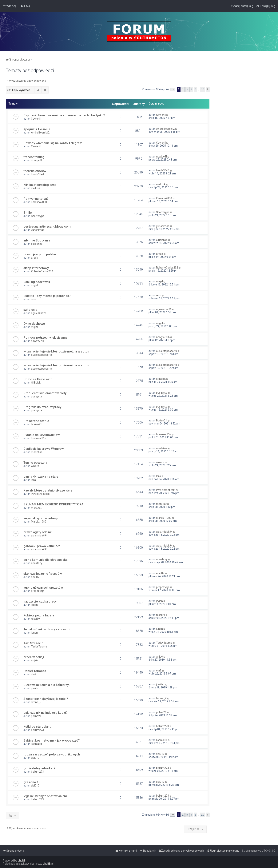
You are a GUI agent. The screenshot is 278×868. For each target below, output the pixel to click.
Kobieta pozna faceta (39, 615)
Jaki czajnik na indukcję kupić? (46, 713)
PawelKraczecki (41, 494)
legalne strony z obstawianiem (45, 796)
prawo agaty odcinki (38, 532)
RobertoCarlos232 (42, 271)
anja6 (34, 660)
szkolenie (30, 310)
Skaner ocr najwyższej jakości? (46, 699)
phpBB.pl (48, 864)
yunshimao (38, 230)
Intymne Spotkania (37, 240)
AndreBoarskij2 (40, 133)
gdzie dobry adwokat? (39, 768)
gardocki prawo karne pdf (42, 546)
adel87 (35, 577)
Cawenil (36, 119)
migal (34, 285)
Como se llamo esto (38, 379)
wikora (35, 466)
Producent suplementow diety (45, 393)
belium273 (37, 730)
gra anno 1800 (34, 782)
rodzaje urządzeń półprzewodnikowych (52, 754)
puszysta (37, 396)
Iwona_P (36, 702)
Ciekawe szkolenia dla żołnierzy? (47, 685)
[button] (173, 90)
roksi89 (35, 619)
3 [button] (187, 89)
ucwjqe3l (36, 160)
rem (34, 299)
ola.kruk (36, 188)
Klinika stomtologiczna (40, 185)
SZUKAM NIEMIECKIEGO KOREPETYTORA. (54, 504)
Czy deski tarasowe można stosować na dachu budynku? (64, 115)
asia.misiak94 (39, 536)
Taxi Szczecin (33, 643)
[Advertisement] (244, 125)
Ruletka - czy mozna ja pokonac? (47, 296)
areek (34, 258)
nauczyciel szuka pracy (40, 601)
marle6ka (37, 452)
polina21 (36, 716)
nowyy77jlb (38, 341)
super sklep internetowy (41, 518)
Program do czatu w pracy (42, 407)
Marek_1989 (39, 522)
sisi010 (35, 758)
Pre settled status (36, 421)
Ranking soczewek (37, 282)
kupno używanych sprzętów (43, 587)
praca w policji (34, 657)
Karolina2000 (39, 202)
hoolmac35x (38, 438)
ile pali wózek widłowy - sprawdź (47, 629)
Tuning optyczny (35, 463)
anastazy (37, 563)
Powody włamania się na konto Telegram (53, 143)
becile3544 (38, 174)
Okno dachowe (34, 324)
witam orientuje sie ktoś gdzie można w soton (56, 351)
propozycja (38, 591)
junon (34, 633)
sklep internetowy (36, 268)
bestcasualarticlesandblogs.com (47, 226)
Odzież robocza (35, 671)
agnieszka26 (39, 313)
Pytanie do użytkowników (42, 435)
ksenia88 (36, 744)
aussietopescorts (41, 355)
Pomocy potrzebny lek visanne (45, 337)
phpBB (22, 861)
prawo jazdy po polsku (40, 254)
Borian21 (36, 424)
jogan (34, 605)
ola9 (34, 674)
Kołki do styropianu (37, 727)
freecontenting (34, 157)
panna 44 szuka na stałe (41, 476)
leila (33, 480)
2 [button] (183, 89)
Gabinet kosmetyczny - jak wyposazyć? (52, 740)
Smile (28, 213)
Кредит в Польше (37, 129)
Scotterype (38, 216)
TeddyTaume (39, 647)
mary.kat (36, 508)
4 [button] (191, 89)
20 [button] (203, 89)
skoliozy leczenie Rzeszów (43, 574)
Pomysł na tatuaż (36, 199)
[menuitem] (25, 6)
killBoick (36, 383)
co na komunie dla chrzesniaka (46, 560)
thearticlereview (35, 171)
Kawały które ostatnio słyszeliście (48, 490)
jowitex (35, 688)
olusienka (37, 244)
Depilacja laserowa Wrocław (44, 449)
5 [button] (195, 89)
